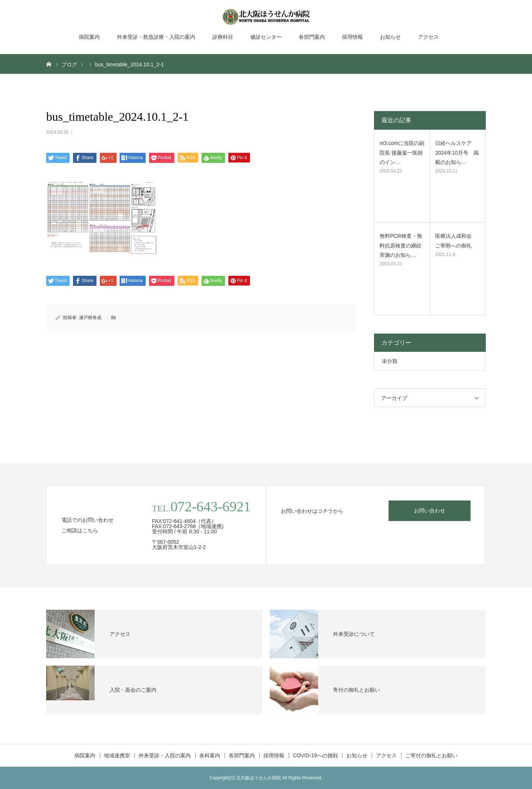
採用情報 (352, 37)
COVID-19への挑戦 (315, 755)
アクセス (428, 37)
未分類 (390, 361)
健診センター (266, 37)
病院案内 (89, 37)
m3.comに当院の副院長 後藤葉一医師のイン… (402, 152)
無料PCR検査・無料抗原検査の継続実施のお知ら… (401, 245)
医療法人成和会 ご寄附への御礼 (456, 241)
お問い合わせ (430, 511)
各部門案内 (312, 37)
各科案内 (210, 755)
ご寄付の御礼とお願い (431, 755)
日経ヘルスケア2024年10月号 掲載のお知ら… (457, 152)
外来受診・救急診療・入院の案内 (156, 37)
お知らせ (390, 37)
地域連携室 (117, 755)
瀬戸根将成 (90, 318)
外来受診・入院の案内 (165, 755)
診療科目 (223, 37)
